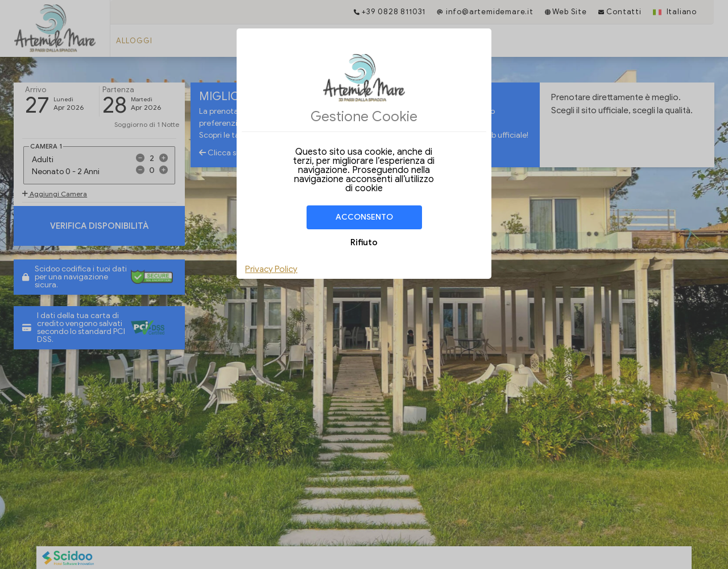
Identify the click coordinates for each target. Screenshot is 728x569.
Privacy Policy (271, 269)
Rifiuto (364, 242)
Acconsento (364, 217)
